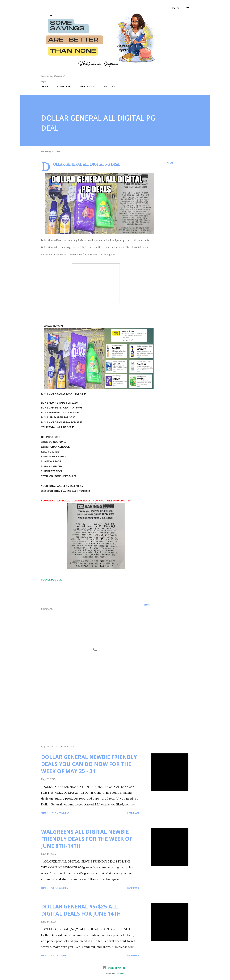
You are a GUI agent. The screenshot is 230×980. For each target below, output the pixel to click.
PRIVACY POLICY (86, 86)
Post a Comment (60, 813)
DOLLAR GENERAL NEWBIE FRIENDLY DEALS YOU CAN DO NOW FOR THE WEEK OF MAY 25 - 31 (89, 764)
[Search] (176, 8)
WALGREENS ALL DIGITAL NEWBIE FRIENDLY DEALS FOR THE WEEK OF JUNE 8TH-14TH (87, 839)
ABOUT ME (108, 86)
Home (44, 86)
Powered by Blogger (115, 968)
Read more (133, 813)
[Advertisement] (91, 708)
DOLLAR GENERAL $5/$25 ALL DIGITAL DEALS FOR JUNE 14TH (81, 910)
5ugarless (122, 973)
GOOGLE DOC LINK (52, 580)
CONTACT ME (62, 86)
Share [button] (170, 163)
